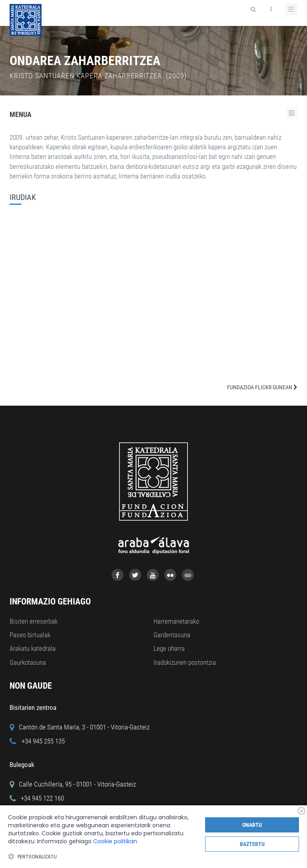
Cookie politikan (115, 841)
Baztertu (252, 844)
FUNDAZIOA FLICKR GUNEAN (262, 387)
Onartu (252, 825)
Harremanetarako (176, 621)
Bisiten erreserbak (34, 621)
